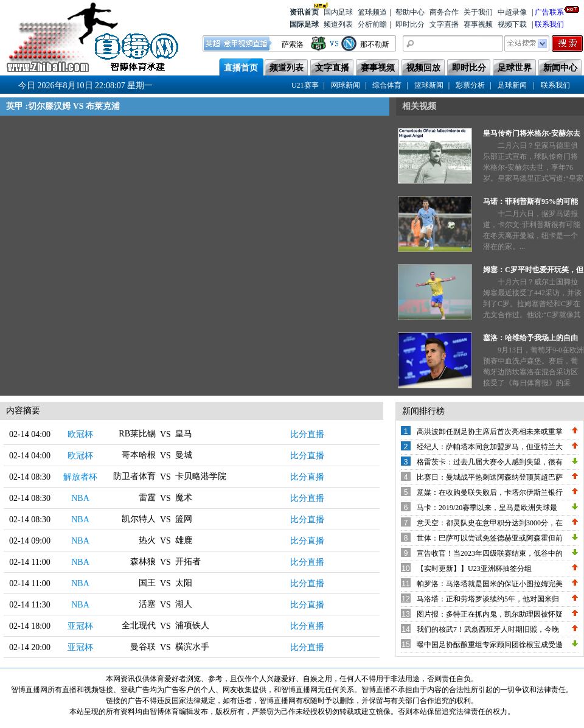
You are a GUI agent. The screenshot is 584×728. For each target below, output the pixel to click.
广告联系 (549, 11)
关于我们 (478, 12)
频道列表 (338, 24)
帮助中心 (410, 12)
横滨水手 (192, 647)
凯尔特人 (139, 519)
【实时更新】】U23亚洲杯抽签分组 (474, 569)
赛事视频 (478, 24)
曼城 (184, 455)
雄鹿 (184, 540)
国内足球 (338, 12)
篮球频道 (372, 12)
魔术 (184, 498)
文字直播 (444, 24)
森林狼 (143, 562)
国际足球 (304, 24)
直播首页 (241, 68)
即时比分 (410, 24)
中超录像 (512, 12)
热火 (147, 540)
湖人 (184, 604)
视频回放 (423, 68)
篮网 (184, 519)
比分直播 (307, 434)
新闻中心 (560, 68)
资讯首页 (304, 11)
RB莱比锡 (137, 434)
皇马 (184, 434)
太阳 (184, 583)
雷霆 (147, 498)
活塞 (147, 604)
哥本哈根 (139, 455)
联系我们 (549, 24)
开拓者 (188, 562)
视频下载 (512, 24)
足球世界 (515, 68)
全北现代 (139, 625)
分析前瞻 (372, 24)
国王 (147, 583)
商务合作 (444, 12)
